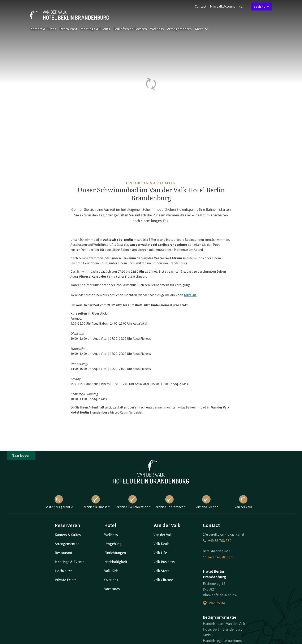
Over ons (111, 580)
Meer (202, 29)
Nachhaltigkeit (116, 562)
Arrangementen (179, 29)
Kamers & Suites (43, 29)
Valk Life (160, 553)
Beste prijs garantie (59, 502)
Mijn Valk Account (223, 6)
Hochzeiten (64, 571)
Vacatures (112, 589)
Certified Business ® (96, 502)
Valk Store (161, 571)
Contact (201, 6)
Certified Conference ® (170, 502)
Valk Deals (161, 544)
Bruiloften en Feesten (130, 29)
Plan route (214, 603)
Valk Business (164, 562)
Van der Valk (243, 502)
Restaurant (68, 29)
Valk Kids (111, 571)
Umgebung (113, 544)
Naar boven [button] (21, 455)
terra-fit (190, 295)
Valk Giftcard (163, 580)
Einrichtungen (115, 553)
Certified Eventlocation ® (133, 502)
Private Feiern (66, 580)
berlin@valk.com (218, 557)
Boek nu (261, 7)
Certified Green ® (206, 502)
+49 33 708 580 (217, 541)
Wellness (157, 29)
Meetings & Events (95, 29)
